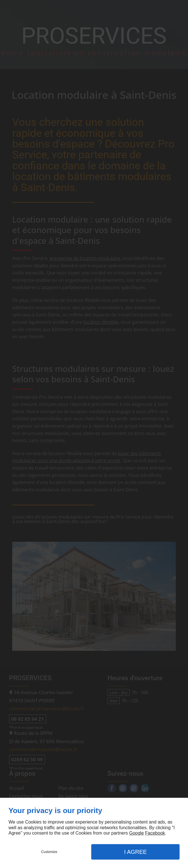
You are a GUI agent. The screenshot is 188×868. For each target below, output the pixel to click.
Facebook (155, 833)
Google (136, 833)
